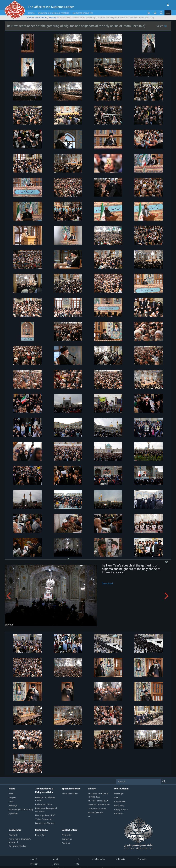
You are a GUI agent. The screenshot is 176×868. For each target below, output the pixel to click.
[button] (168, 13)
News (12, 789)
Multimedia (41, 830)
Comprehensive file (83, 13)
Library (92, 789)
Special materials (71, 789)
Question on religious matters (54, 13)
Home (31, 13)
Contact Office (70, 830)
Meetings (53, 18)
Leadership (15, 830)
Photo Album (41, 18)
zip (166, 26)
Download (107, 583)
